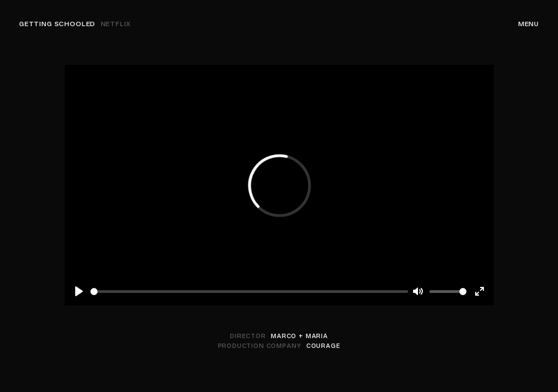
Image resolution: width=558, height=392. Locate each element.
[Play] (79, 291)
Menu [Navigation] (529, 24)
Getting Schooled (75, 24)
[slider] (249, 292)
